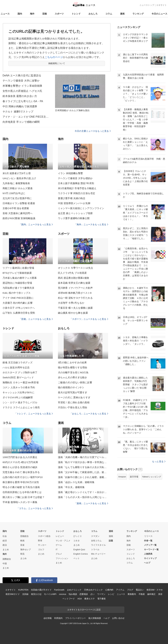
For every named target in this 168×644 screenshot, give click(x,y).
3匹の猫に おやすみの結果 (72, 362)
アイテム (120, 590)
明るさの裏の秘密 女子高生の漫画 (21, 487)
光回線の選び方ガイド (41, 590)
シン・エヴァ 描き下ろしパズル (20, 402)
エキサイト (161, 5)
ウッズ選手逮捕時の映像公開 (74, 218)
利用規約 (58, 618)
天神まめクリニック (93, 590)
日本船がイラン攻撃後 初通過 (19, 203)
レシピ (111, 594)
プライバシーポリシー (76, 618)
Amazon (122, 477)
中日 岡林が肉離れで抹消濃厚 (20, 106)
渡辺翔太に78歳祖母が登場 (17, 283)
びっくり (78, 536)
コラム (109, 14)
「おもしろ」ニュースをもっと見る (89, 414)
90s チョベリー (98, 554)
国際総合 (7, 559)
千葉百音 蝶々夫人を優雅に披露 (75, 308)
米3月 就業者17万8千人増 (17, 173)
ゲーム (59, 545)
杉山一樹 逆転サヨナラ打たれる (75, 298)
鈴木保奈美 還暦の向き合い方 (20, 96)
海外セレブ (26, 550)
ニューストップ (147, 5)
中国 (5, 564)
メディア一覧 (150, 545)
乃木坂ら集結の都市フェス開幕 (20, 278)
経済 (5, 541)
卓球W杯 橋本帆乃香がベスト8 (75, 293)
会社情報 (48, 618)
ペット (77, 558)
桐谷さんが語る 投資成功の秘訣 (20, 467)
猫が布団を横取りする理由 (72, 367)
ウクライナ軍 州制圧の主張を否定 (77, 193)
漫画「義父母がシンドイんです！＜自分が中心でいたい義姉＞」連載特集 (83, 492)
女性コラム (96, 541)
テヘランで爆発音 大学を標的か (75, 178)
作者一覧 (148, 541)
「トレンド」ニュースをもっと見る (34, 414)
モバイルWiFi (50, 594)
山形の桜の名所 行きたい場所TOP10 (23, 477)
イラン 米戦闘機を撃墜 (70, 173)
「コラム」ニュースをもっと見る (35, 508)
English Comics (81, 554)
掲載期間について (57, 63)
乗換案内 (132, 594)
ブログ (130, 590)
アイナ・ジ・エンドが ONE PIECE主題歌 (27, 117)
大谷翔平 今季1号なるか (71, 303)
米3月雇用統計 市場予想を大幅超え (77, 188)
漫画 (122, 14)
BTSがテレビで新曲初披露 (17, 273)
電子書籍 (101, 599)
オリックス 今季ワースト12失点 (75, 268)
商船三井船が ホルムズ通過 (18, 188)
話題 (111, 541)
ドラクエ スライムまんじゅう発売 (21, 407)
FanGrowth (59, 590)
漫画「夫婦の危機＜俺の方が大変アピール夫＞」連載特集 (83, 457)
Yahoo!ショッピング (152, 477)
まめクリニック (74, 590)
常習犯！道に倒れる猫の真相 (74, 402)
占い (93, 594)
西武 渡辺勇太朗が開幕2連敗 (74, 278)
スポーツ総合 (44, 536)
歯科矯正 (151, 594)
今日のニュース (159, 14)
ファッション (62, 558)
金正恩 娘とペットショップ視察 (75, 213)
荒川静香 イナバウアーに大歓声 (75, 288)
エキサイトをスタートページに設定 (84, 610)
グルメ (59, 554)
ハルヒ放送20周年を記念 (16, 367)
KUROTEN (23, 590)
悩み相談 (73, 594)
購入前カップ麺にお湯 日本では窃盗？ (24, 497)
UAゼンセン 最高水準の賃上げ (19, 178)
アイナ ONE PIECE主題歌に (18, 298)
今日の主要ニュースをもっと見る (93, 131)
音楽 (22, 545)
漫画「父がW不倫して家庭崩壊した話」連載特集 (83, 472)
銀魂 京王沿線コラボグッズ (18, 362)
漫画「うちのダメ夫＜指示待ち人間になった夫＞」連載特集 (83, 497)
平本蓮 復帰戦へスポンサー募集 (20, 502)
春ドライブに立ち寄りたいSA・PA (23, 101)
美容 (160, 594)
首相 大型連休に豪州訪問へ (18, 213)
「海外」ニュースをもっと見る (91, 224)
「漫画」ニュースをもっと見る (91, 503)
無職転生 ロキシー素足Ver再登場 (21, 382)
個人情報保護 (95, 618)
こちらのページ (54, 57)
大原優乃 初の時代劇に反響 (18, 303)
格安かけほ (36, 594)
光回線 (25, 594)
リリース (148, 536)
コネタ (77, 541)
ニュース (5, 14)
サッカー (42, 545)
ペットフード (69, 599)
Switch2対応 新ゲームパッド (18, 377)
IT (57, 550)
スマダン (95, 536)
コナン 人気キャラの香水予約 (19, 387)
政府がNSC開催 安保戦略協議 (19, 218)
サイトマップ (150, 558)
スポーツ (59, 14)
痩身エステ (89, 599)
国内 (20, 14)
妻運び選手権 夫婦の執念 (72, 198)
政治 (5, 545)
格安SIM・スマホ (155, 590)
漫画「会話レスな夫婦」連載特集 (76, 482)
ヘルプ (147, 563)
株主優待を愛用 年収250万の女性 (21, 482)
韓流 (22, 554)
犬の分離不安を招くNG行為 (73, 372)
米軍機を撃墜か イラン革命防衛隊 (22, 86)
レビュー (60, 536)
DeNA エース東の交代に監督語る (22, 75)
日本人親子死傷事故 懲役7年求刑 (76, 183)
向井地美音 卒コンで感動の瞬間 (21, 122)
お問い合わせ (118, 618)
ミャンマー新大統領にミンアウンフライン (81, 208)
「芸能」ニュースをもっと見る (36, 319)
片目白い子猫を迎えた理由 (72, 407)
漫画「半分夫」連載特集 (71, 487)
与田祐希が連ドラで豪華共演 (18, 288)
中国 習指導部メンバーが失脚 (74, 203)
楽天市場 (134, 477)
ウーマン (101, 594)
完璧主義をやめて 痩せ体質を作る (21, 472)
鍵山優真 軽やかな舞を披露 (73, 313)
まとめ (6, 550)
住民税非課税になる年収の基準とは (22, 492)
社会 (5, 536)
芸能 (45, 14)
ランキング (138, 14)
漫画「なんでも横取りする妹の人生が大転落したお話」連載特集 (83, 467)
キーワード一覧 (151, 550)
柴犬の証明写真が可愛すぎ (72, 392)
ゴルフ (41, 550)
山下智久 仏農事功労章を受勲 (19, 313)
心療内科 (109, 590)
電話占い (140, 590)
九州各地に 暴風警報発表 (16, 183)
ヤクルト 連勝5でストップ (18, 112)
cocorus (63, 594)
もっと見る (159, 461)
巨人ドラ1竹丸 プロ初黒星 (72, 273)
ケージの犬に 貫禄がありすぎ (74, 397)
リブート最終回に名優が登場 (18, 268)
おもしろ (93, 14)
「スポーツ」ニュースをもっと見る (89, 319)
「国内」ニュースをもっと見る (36, 224)
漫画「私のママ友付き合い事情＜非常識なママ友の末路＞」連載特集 (83, 462)
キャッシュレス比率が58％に (19, 392)
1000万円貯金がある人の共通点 (20, 457)
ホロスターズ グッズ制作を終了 (20, 372)
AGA (80, 599)
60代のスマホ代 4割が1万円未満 (20, 462)
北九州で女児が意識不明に (17, 198)
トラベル (95, 550)
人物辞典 (148, 554)
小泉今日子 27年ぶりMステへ (19, 308)
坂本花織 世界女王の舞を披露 (74, 283)
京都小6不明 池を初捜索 (16, 208)
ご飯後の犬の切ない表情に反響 (75, 382)
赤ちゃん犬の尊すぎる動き (72, 377)
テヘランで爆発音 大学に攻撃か (21, 81)
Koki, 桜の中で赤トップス (17, 293)
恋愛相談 (84, 594)
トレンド (76, 14)
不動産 (142, 594)
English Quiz (79, 550)
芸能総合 (24, 536)
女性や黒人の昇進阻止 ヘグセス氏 (22, 91)
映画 (22, 541)
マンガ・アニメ (63, 541)
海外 (32, 14)
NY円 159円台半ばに (14, 193)
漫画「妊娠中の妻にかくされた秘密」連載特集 (83, 477)
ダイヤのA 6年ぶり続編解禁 (18, 397)
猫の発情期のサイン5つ (71, 387)
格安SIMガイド (13, 594)
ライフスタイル (98, 545)
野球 (40, 541)
